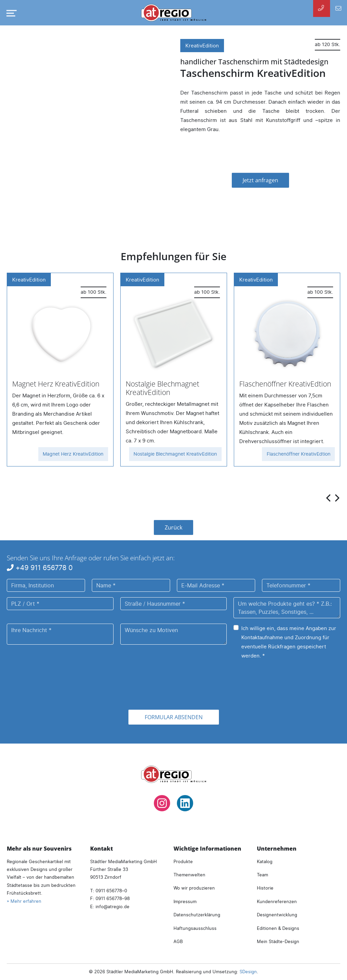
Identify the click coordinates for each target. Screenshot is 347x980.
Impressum (185, 901)
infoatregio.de (113, 906)
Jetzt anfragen (260, 180)
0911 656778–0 (111, 891)
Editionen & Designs (278, 928)
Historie (265, 888)
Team (262, 875)
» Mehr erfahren (24, 901)
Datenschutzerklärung (197, 915)
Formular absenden (174, 717)
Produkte (183, 861)
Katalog (265, 861)
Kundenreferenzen (277, 901)
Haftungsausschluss (195, 928)
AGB (178, 941)
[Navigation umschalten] (10, 13)
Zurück (173, 527)
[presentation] (329, 497)
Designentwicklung (277, 915)
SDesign (248, 972)
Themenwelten (189, 875)
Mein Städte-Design (278, 941)
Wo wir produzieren (194, 888)
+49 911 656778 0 (40, 568)
